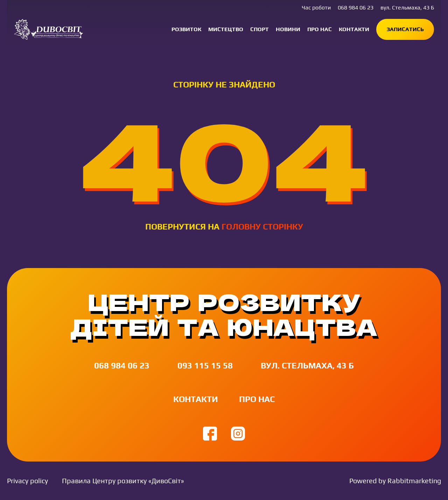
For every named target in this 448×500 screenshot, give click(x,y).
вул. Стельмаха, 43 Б (407, 8)
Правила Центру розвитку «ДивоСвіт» (123, 481)
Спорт (260, 29)
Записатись (405, 29)
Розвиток (186, 29)
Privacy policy (27, 481)
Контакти (354, 29)
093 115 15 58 (205, 365)
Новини (288, 29)
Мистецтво (226, 29)
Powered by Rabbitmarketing (395, 481)
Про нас (320, 29)
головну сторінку (262, 227)
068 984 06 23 (356, 8)
